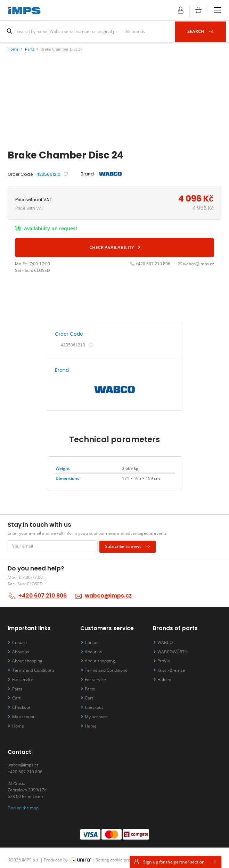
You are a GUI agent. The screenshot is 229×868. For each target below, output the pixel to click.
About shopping (29, 659)
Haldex (166, 677)
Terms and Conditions (35, 668)
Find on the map (23, 804)
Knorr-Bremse (173, 668)
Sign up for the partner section (175, 862)
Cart (18, 695)
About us (22, 649)
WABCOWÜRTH (174, 649)
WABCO (167, 640)
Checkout (23, 704)
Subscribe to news (129, 545)
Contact (21, 640)
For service (24, 677)
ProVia (165, 659)
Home (19, 722)
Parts (19, 686)
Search (202, 31)
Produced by (67, 856)
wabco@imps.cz (108, 594)
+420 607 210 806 (42, 594)
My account (25, 713)
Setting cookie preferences (121, 856)
